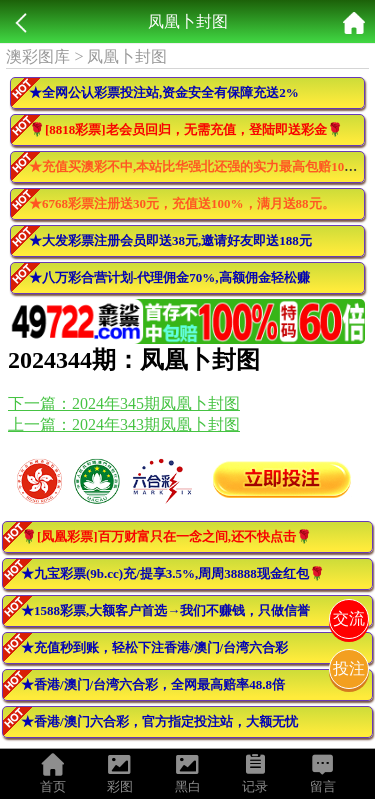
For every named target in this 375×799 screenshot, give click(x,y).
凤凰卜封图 (127, 56)
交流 (349, 618)
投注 (349, 668)
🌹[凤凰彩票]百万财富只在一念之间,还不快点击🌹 (166, 536)
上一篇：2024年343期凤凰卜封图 (124, 424)
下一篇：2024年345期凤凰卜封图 (124, 403)
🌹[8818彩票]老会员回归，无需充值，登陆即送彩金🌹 (186, 129)
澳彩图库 (38, 56)
